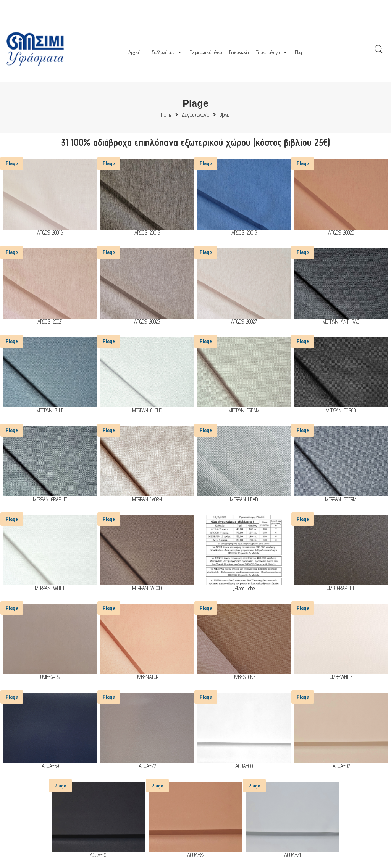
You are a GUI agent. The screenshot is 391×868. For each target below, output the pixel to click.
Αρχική (134, 52)
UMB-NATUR (147, 677)
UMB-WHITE (341, 677)
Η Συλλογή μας (165, 52)
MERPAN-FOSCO (341, 411)
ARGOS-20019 (244, 233)
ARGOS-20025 (147, 322)
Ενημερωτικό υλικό (206, 52)
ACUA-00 (244, 766)
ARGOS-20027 (244, 322)
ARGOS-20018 (147, 233)
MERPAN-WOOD (147, 589)
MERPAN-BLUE (50, 411)
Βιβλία (225, 115)
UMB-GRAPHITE (341, 589)
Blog (298, 52)
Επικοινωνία (239, 52)
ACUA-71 (292, 855)
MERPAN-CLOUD (147, 411)
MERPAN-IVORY (147, 500)
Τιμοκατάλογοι (272, 52)
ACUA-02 (341, 766)
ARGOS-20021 (50, 322)
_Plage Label (244, 589)
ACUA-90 (99, 855)
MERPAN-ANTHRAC (341, 322)
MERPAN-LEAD (244, 500)
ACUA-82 (196, 855)
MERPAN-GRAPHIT (50, 500)
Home (166, 115)
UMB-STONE (244, 677)
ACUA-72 (147, 766)
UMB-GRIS (50, 677)
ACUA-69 (50, 766)
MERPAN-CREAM (244, 411)
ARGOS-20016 (50, 233)
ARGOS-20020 (341, 233)
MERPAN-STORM (341, 500)
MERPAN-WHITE (50, 589)
